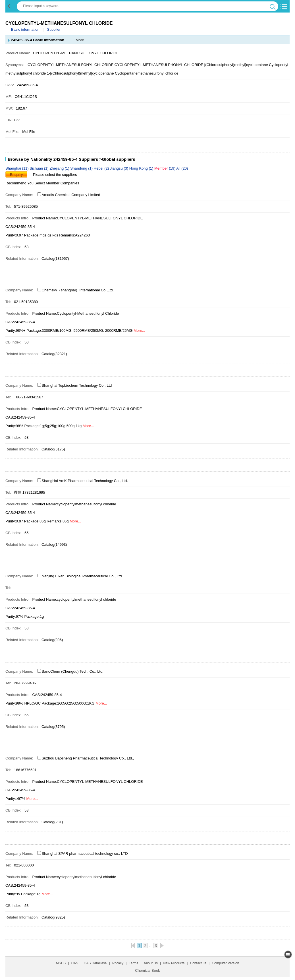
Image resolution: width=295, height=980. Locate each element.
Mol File (29, 132)
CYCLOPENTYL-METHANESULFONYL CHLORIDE (70, 65)
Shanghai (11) (17, 168)
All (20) (182, 168)
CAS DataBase (95, 963)
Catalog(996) (52, 640)
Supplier (54, 29)
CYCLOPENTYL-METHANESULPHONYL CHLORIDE (159, 65)
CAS (75, 963)
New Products (174, 963)
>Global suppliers (117, 159)
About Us (151, 963)
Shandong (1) (82, 168)
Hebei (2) (102, 168)
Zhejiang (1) (60, 168)
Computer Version (225, 963)
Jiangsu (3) (120, 168)
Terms (134, 963)
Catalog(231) (52, 822)
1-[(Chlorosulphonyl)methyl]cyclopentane (80, 73)
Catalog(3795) (53, 727)
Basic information (25, 29)
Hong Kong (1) (142, 168)
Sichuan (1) (40, 168)
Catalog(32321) (54, 354)
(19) (165, 168)
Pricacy (118, 963)
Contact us (198, 963)
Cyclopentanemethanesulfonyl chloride (147, 73)
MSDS (61, 963)
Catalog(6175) (53, 449)
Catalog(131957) (55, 259)
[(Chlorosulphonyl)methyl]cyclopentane (236, 65)
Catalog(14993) (54, 544)
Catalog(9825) (53, 917)
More (80, 40)
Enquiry (16, 175)
